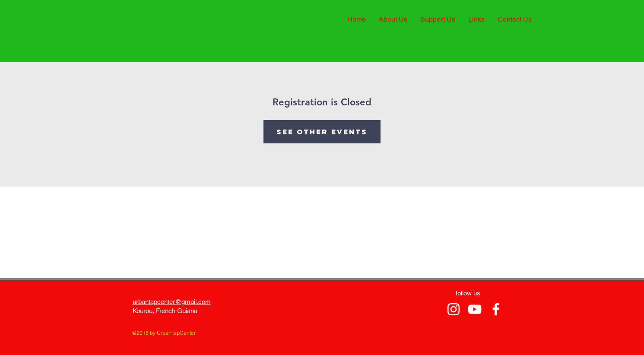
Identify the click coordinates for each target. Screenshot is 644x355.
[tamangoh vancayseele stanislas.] (475, 309)
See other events (322, 132)
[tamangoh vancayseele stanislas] (454, 309)
